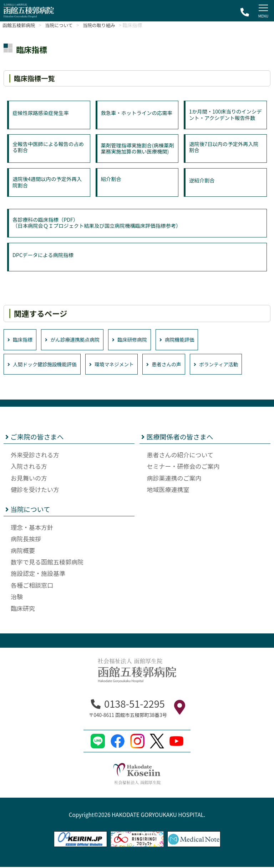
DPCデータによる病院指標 (44, 257)
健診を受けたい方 (35, 490)
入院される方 (29, 467)
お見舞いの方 (29, 479)
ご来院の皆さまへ (35, 438)
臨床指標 (21, 340)
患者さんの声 (178, 365)
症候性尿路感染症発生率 (42, 114)
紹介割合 (112, 179)
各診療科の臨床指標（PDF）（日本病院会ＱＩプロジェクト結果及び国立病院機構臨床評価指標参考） (100, 223)
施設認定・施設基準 (38, 574)
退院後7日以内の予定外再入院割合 (225, 145)
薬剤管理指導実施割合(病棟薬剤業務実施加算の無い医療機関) (136, 152)
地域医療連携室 (168, 490)
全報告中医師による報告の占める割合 (47, 145)
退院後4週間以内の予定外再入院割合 (49, 183)
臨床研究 (23, 609)
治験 (17, 598)
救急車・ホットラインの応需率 (136, 118)
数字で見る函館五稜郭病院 (47, 563)
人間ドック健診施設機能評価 (46, 365)
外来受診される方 (35, 456)
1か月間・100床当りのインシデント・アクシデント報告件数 (224, 118)
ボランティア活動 (234, 365)
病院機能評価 (191, 340)
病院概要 (23, 551)
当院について (64, 25)
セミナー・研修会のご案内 (183, 467)
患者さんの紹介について (180, 456)
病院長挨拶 (26, 540)
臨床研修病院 (140, 340)
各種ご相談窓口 (32, 586)
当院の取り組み (108, 25)
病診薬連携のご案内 (174, 479)
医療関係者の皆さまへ (177, 438)
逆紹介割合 (202, 182)
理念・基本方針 (32, 528)
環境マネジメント (121, 365)
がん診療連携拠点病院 (78, 340)
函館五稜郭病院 (21, 25)
